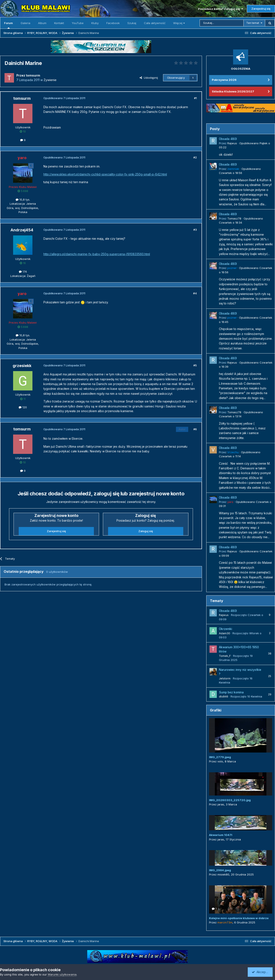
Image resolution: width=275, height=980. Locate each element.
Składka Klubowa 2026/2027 (233, 91)
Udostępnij (149, 78)
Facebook (113, 23)
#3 (195, 230)
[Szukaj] (222, 23)
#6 (195, 429)
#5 (195, 365)
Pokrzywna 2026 (224, 80)
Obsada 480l (228, 139)
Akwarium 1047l (221, 835)
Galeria (25, 23)
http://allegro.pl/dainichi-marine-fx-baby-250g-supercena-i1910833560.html (97, 254)
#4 (195, 293)
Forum (8, 25)
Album (42, 23)
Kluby (95, 23)
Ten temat (253, 23)
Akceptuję (261, 972)
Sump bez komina (231, 692)
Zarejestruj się (261, 9)
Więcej (179, 23)
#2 (195, 157)
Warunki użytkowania (62, 974)
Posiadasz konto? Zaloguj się (221, 9)
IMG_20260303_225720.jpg (230, 800)
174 (23, 272)
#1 (195, 98)
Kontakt (59, 23)
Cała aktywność (155, 23)
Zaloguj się (146, 531)
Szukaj (132, 23)
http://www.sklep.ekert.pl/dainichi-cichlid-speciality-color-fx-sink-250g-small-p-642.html (105, 174)
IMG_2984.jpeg (220, 870)
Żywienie (50, 80)
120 (23, 407)
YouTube (78, 23)
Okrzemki (225, 629)
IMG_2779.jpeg (220, 757)
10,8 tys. (23, 200)
